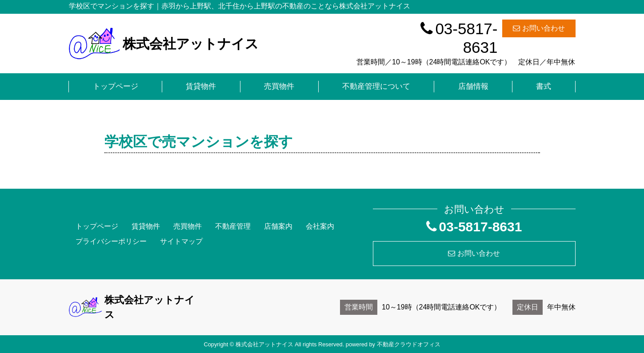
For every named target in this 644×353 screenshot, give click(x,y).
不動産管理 (233, 226)
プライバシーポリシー (111, 241)
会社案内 (320, 226)
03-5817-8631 (459, 38)
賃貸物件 (201, 86)
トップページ (116, 86)
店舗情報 (473, 86)
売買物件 (279, 86)
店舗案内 (278, 226)
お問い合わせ (539, 28)
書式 (544, 86)
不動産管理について (376, 86)
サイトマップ (181, 241)
